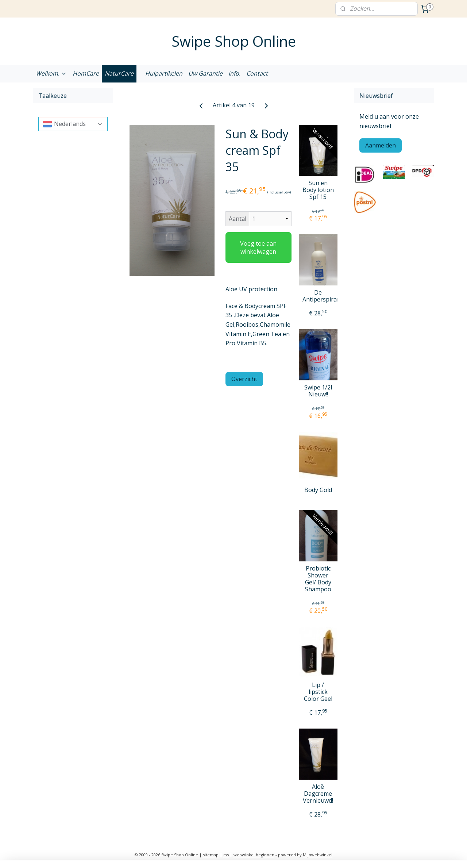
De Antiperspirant (318, 296)
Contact (257, 73)
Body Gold (318, 490)
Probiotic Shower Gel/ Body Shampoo (318, 579)
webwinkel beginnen (254, 855)
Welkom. (51, 73)
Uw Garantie (205, 73)
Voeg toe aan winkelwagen (258, 247)
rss (226, 855)
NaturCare (119, 73)
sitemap (211, 855)
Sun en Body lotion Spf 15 (318, 190)
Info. (234, 73)
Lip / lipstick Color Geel (318, 692)
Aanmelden (381, 145)
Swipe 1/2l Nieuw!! (318, 391)
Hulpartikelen (164, 73)
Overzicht (244, 379)
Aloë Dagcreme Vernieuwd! (318, 794)
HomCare (86, 73)
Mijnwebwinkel (318, 855)
